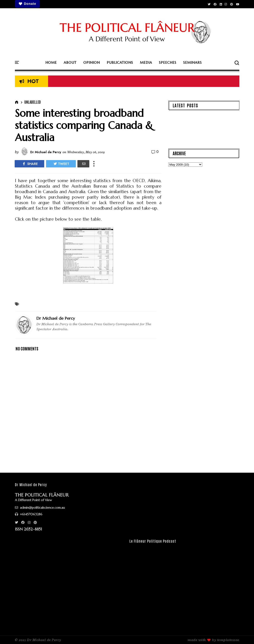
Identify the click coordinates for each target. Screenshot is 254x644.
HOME (51, 62)
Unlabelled (33, 102)
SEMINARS (193, 62)
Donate (27, 4)
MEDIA (146, 62)
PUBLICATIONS (120, 62)
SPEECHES (168, 62)
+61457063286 (29, 514)
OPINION (92, 62)
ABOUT (70, 62)
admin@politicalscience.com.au (40, 508)
